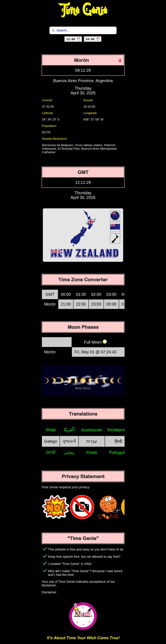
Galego (51, 441)
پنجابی (69, 452)
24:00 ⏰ (93, 39)
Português (118, 452)
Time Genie (83, 10)
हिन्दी (118, 441)
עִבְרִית (92, 441)
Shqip (51, 430)
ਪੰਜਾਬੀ (51, 452)
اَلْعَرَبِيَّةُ (69, 430)
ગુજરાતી (69, 441)
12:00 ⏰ (73, 39)
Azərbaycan (92, 430)
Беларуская (118, 430)
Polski (92, 452)
